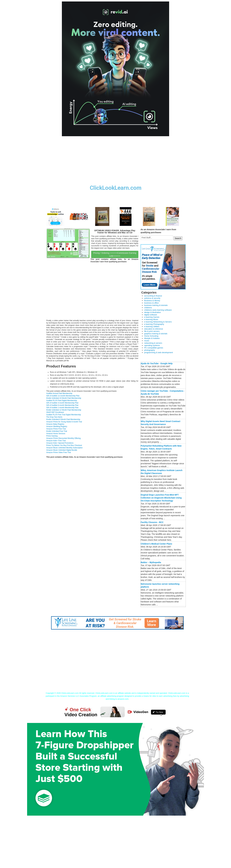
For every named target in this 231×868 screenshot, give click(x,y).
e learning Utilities (152, 326)
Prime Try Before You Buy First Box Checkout (64, 445)
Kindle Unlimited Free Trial (57, 431)
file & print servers (152, 331)
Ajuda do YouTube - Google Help (157, 363)
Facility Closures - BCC (152, 522)
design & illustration (153, 312)
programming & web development (159, 352)
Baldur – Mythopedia (151, 562)
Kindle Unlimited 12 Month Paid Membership (64, 410)
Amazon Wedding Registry (57, 426)
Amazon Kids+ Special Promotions (60, 443)
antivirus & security (152, 298)
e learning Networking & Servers (158, 322)
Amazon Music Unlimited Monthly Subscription (64, 448)
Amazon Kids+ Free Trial (56, 441)
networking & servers (153, 343)
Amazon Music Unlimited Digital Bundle (62, 450)
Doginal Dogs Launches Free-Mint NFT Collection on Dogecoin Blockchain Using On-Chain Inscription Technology (161, 498)
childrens (148, 308)
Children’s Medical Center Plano (156, 544)
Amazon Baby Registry (55, 424)
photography (150, 350)
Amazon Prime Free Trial (56, 429)
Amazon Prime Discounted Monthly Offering (63, 438)
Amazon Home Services (56, 434)
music (147, 341)
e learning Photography (154, 324)
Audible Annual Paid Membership (59, 393)
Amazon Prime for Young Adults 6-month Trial (64, 422)
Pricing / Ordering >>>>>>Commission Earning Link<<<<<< (115, 254)
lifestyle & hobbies (152, 338)
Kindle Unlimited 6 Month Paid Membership (63, 419)
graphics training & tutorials (156, 334)
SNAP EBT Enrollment (55, 412)
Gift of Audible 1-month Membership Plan (62, 408)
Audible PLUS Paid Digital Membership (62, 401)
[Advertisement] (115, 163)
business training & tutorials (156, 305)
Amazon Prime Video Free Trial (59, 452)
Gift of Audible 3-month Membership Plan (62, 403)
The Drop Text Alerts (54, 417)
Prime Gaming (52, 436)
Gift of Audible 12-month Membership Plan (63, 396)
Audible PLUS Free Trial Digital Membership (64, 415)
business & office (151, 303)
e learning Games (152, 317)
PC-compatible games (154, 348)
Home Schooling (151, 336)
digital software (151, 315)
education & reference (154, 329)
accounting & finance (153, 296)
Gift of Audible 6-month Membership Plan (62, 405)
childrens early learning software (158, 310)
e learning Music (151, 319)
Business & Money (152, 301)
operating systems (152, 345)
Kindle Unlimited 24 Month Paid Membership (64, 398)
